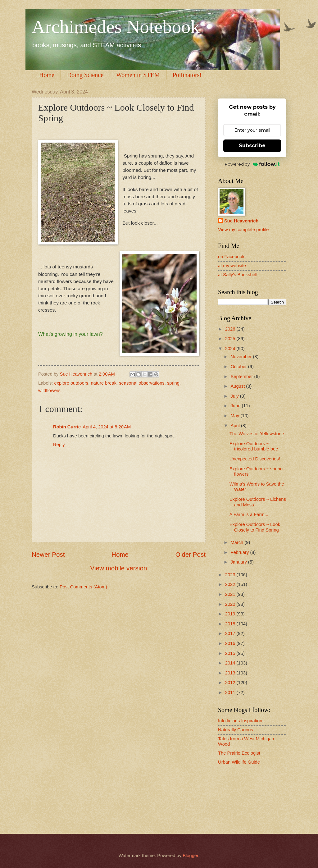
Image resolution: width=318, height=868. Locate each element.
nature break (104, 383)
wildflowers (49, 391)
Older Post (191, 554)
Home (47, 75)
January (239, 562)
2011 (231, 692)
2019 (231, 614)
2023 (231, 575)
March (237, 542)
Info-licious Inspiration (240, 721)
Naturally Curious (236, 730)
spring (173, 383)
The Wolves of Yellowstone (257, 434)
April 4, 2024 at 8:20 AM (107, 427)
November (242, 357)
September (242, 377)
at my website (232, 266)
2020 (231, 604)
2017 (231, 633)
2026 (231, 329)
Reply (59, 445)
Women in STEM (138, 75)
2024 (231, 349)
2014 (231, 663)
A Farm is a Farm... (249, 514)
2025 (231, 339)
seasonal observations (142, 383)
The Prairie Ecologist (239, 753)
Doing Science (85, 75)
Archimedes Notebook (116, 27)
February (240, 552)
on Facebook (231, 257)
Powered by (252, 164)
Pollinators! (187, 75)
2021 (231, 594)
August (238, 386)
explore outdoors (71, 383)
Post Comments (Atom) (83, 587)
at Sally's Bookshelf (238, 275)
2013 (231, 673)
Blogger (190, 856)
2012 (231, 683)
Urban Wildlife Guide (239, 762)
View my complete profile (243, 230)
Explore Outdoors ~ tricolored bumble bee (254, 446)
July (235, 396)
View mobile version (119, 568)
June (236, 406)
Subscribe (252, 146)
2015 (231, 653)
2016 (231, 643)
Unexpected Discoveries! (255, 459)
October (239, 367)
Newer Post (48, 554)
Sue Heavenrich (241, 221)
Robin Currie (67, 427)
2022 (231, 584)
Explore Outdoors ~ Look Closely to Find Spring (255, 527)
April (236, 426)
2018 (231, 624)
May (235, 416)
